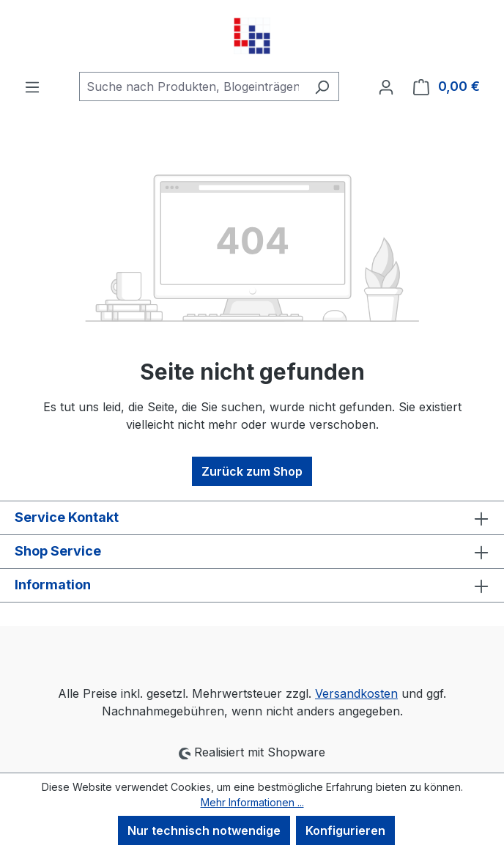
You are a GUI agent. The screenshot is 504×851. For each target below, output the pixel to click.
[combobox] (192, 86)
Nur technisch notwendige (204, 830)
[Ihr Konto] (386, 86)
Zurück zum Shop (252, 471)
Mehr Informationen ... (252, 802)
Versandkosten (356, 693)
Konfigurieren (345, 830)
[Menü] (32, 86)
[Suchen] (322, 86)
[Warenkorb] (446, 86)
